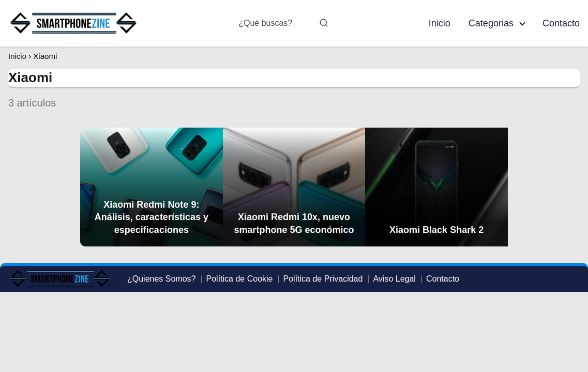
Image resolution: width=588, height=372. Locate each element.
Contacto (561, 23)
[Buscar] (324, 23)
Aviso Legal (394, 279)
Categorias (491, 23)
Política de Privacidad (323, 279)
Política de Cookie (240, 279)
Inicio (440, 23)
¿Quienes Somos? (162, 279)
